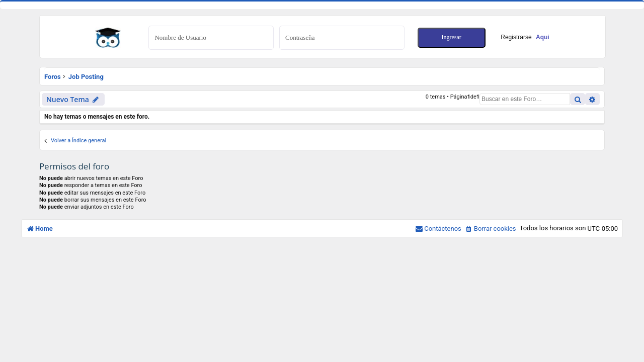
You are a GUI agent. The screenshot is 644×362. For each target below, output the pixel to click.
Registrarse (525, 37)
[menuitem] (491, 229)
